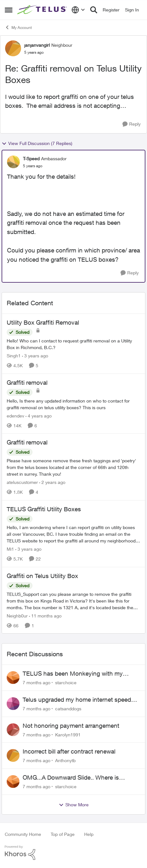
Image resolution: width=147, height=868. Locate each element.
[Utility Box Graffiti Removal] (73, 344)
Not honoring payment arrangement (71, 726)
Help (89, 834)
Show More (74, 805)
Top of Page (63, 834)
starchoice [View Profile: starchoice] (66, 682)
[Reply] (132, 124)
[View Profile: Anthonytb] (13, 755)
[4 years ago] (39, 415)
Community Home (23, 834)
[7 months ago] (37, 682)
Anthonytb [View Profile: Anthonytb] (65, 760)
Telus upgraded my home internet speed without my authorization (77, 700)
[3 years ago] (35, 356)
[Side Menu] (9, 10)
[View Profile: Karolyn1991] (13, 730)
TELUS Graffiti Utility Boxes (44, 509)
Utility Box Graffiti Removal (43, 322)
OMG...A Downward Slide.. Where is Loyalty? (71, 778)
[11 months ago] (45, 615)
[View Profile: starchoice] (13, 678)
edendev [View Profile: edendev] (15, 415)
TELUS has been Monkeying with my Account (73, 674)
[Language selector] (78, 10)
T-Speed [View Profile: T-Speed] (31, 158)
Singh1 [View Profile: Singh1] (14, 356)
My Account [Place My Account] (18, 27)
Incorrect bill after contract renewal (69, 751)
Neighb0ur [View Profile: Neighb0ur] (17, 615)
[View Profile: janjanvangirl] (13, 48)
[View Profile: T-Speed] (13, 162)
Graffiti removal (27, 382)
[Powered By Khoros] (73, 853)
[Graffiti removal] (73, 404)
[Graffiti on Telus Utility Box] (73, 600)
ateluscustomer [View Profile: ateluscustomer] (22, 482)
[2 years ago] (52, 482)
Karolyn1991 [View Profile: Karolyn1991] (68, 734)
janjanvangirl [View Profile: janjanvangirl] (37, 45)
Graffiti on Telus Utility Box (42, 576)
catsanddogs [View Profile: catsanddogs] (68, 709)
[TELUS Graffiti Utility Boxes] (73, 534)
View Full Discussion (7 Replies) (37, 143)
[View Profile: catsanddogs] (13, 704)
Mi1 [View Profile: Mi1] (10, 549)
